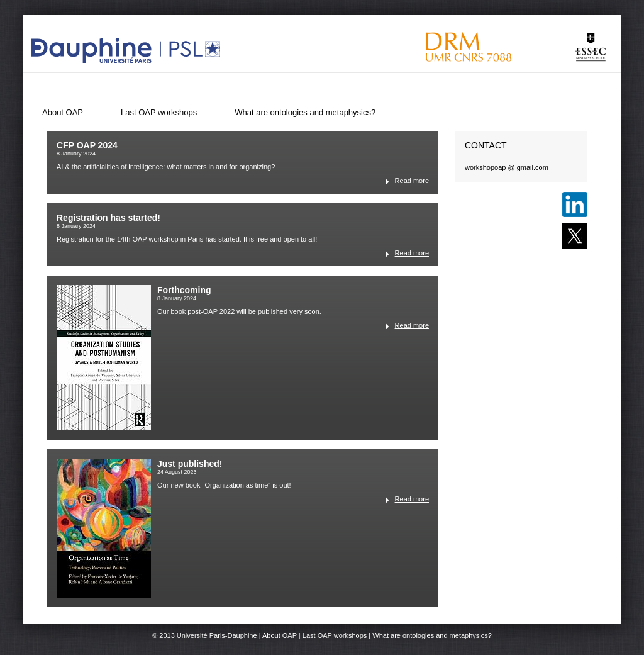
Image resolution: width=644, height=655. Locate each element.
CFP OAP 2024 (87, 145)
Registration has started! (108, 218)
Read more (412, 181)
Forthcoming (184, 290)
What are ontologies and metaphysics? (305, 112)
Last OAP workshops (159, 112)
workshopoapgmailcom (507, 167)
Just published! (190, 464)
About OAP (63, 112)
